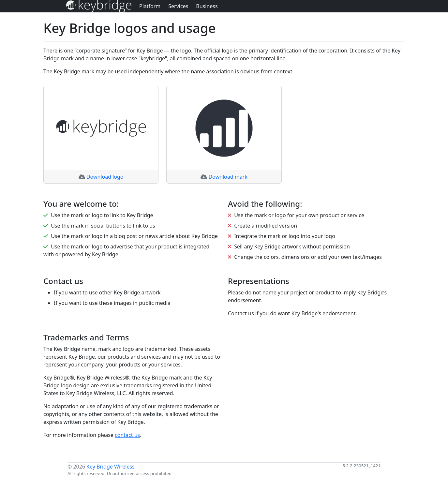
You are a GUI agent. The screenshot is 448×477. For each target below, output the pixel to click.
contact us (127, 435)
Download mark (224, 177)
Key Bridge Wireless (111, 467)
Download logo (101, 177)
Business (207, 6)
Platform (150, 6)
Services (178, 6)
